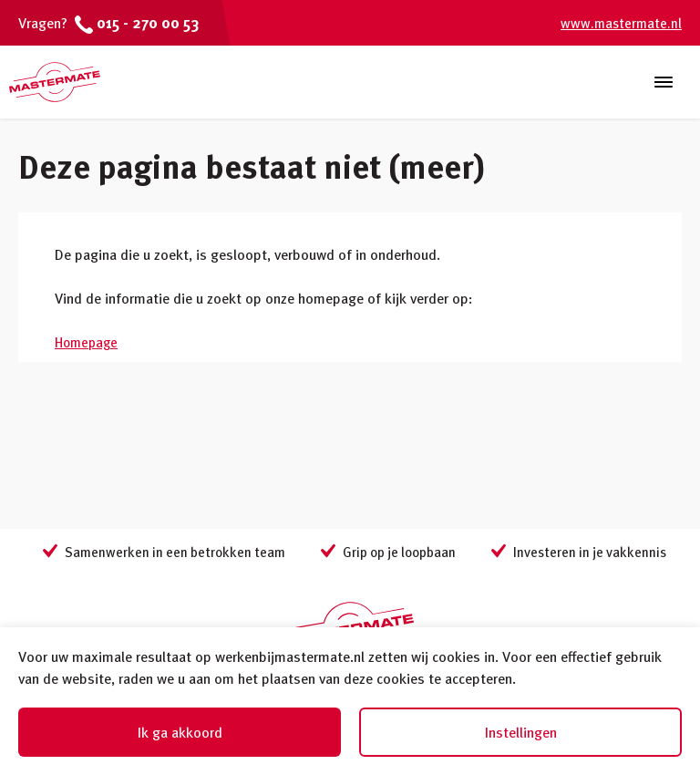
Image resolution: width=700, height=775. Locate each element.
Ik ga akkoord (180, 732)
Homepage (86, 342)
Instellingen (521, 732)
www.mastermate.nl (621, 23)
